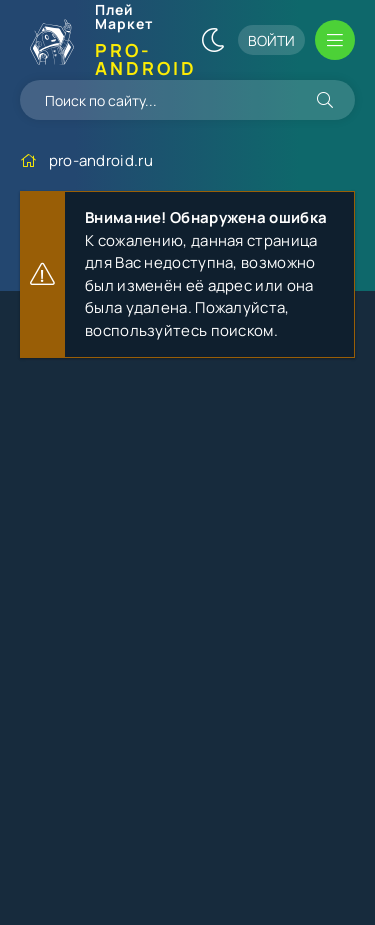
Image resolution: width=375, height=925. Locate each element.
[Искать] (325, 100)
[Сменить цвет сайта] (213, 40)
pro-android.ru (101, 160)
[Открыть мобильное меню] (335, 40)
